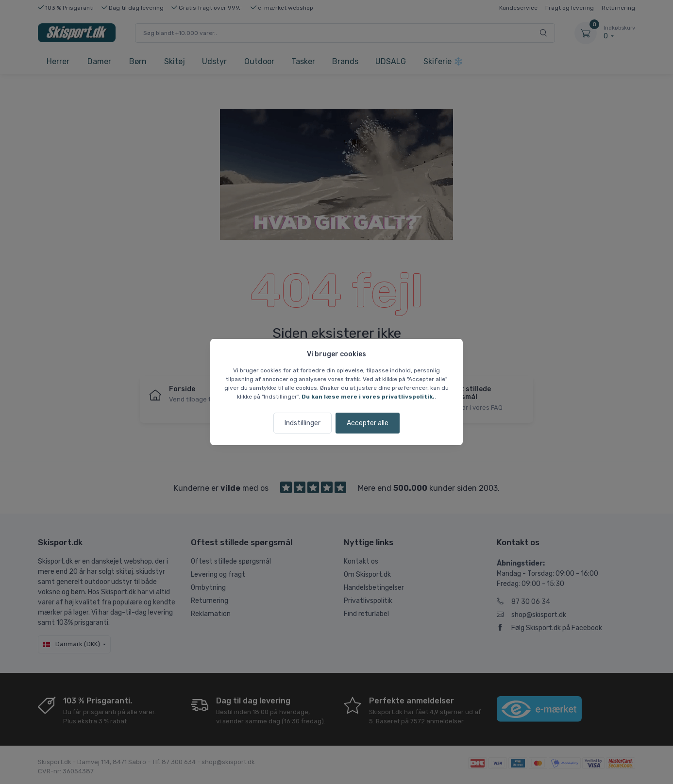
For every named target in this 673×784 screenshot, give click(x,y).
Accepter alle (368, 423)
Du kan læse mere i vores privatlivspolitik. (368, 397)
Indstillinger (303, 423)
